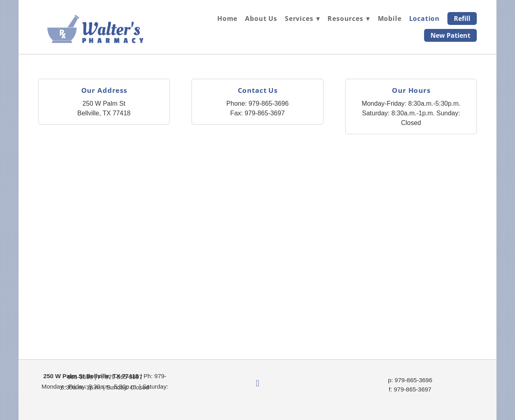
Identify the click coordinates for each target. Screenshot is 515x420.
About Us (261, 18)
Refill (462, 18)
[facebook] (257, 384)
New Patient (450, 35)
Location (424, 18)
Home (227, 18)
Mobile (390, 18)
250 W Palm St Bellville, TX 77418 (91, 376)
